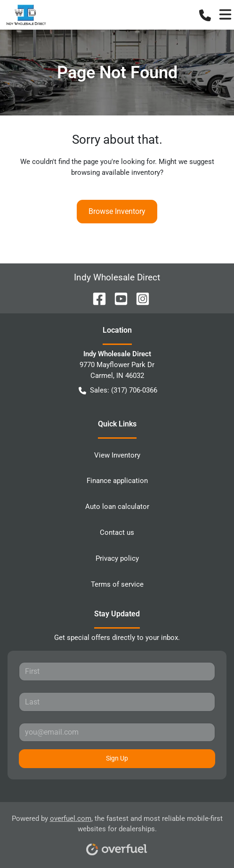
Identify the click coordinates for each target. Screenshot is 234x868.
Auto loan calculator (117, 507)
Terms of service (117, 584)
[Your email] (117, 732)
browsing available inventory (116, 172)
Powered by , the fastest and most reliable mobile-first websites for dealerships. (117, 832)
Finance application (117, 481)
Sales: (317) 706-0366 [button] (118, 390)
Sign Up (117, 758)
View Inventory (117, 455)
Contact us (117, 532)
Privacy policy (117, 558)
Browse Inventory (117, 211)
